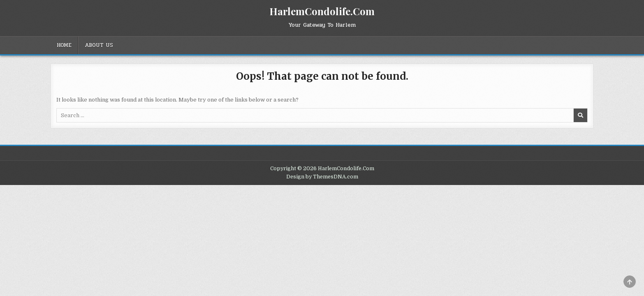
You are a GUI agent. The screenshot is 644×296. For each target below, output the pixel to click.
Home (64, 45)
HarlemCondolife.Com (322, 11)
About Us (99, 45)
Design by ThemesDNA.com (322, 177)
